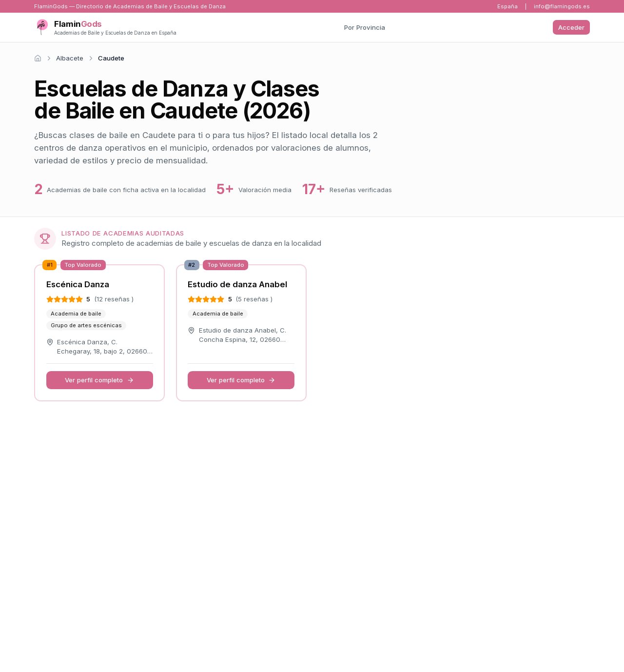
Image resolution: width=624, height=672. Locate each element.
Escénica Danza (78, 284)
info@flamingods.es (562, 6)
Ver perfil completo (99, 380)
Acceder (571, 27)
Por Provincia (365, 27)
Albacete (70, 58)
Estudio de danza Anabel (237, 284)
